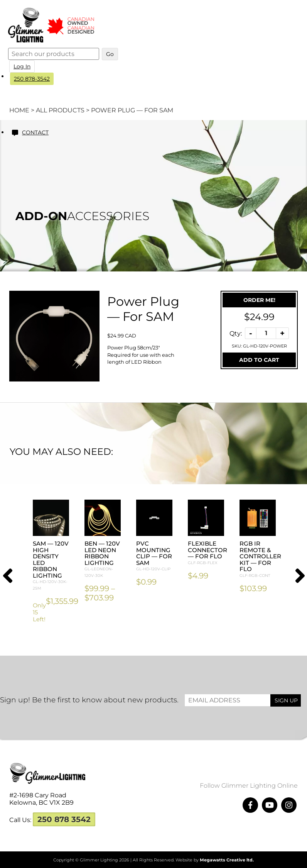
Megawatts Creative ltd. (227, 860)
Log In (24, 66)
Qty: (236, 333)
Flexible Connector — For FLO (207, 553)
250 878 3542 (64, 819)
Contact (37, 132)
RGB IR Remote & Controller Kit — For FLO (260, 559)
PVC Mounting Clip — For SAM (154, 556)
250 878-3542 (33, 79)
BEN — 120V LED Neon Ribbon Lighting (103, 559)
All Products (60, 110)
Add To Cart (259, 360)
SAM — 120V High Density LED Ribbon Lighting (51, 566)
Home (19, 110)
